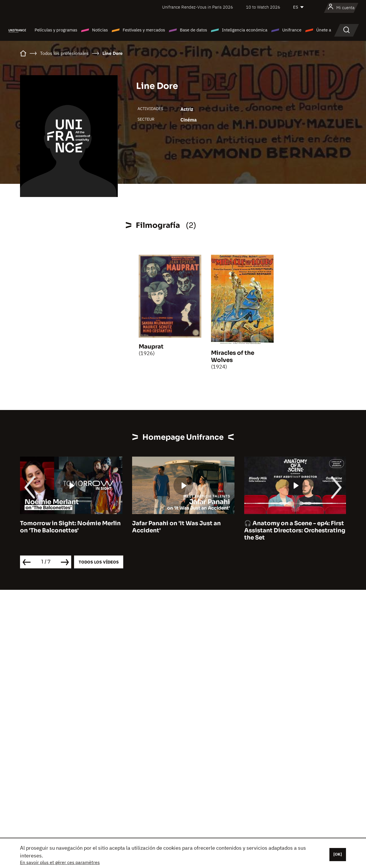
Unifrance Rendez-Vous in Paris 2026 (198, 7)
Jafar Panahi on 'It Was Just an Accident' (176, 527)
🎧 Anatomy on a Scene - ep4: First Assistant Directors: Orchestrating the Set (295, 530)
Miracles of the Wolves (233, 357)
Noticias (100, 30)
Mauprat (151, 347)
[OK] (338, 854)
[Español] (299, 7)
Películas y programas (56, 30)
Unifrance (292, 30)
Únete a (324, 30)
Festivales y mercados (144, 30)
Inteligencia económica (245, 30)
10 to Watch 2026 (263, 7)
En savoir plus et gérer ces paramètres (60, 862)
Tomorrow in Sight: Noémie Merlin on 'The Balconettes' (70, 527)
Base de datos (193, 30)
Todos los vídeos (99, 562)
